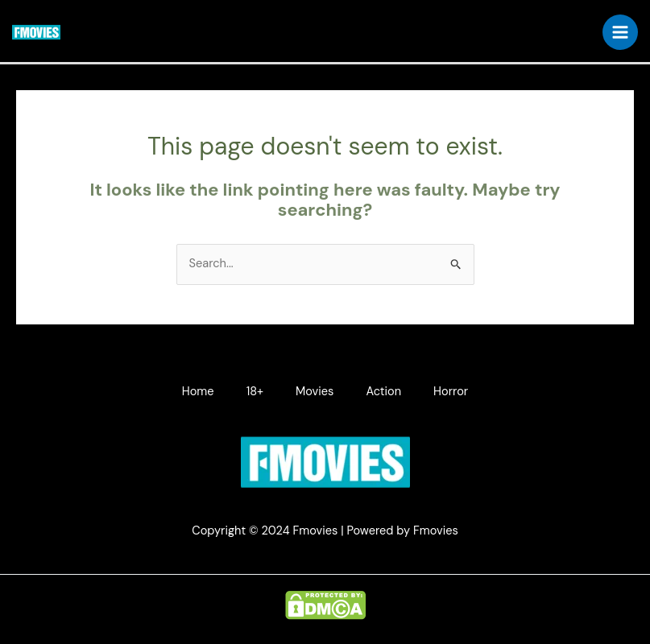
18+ (255, 392)
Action (383, 392)
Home (198, 392)
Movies (315, 392)
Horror (451, 392)
